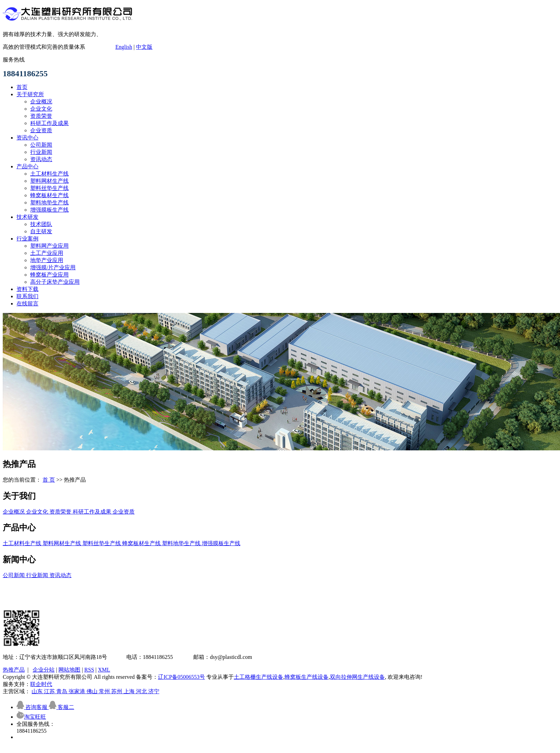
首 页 (49, 480)
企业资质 (41, 130)
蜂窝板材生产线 (49, 195)
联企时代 (41, 684)
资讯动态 (41, 159)
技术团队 (41, 224)
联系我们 (27, 296)
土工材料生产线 (49, 174)
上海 (130, 691)
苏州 (117, 691)
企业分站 (44, 670)
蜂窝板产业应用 (49, 275)
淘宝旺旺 (31, 717)
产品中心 (27, 166)
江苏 (50, 691)
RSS (89, 670)
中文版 (144, 47)
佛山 (93, 691)
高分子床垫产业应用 (55, 282)
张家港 (78, 691)
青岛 (62, 691)
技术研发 (27, 217)
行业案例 (27, 239)
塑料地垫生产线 (49, 203)
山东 (38, 691)
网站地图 (69, 670)
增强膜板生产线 (49, 210)
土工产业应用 (47, 253)
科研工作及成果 (49, 123)
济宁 (154, 691)
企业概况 (41, 102)
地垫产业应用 (47, 260)
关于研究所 (30, 94)
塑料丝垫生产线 (49, 188)
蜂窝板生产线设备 (307, 677)
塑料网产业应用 (49, 246)
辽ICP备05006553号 (181, 677)
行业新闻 (41, 152)
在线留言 (27, 304)
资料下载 (27, 289)
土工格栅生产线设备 (259, 677)
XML (104, 670)
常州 (105, 691)
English (124, 47)
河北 (142, 691)
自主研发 (41, 231)
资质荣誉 (41, 116)
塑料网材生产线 (49, 181)
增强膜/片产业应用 (53, 267)
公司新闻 (41, 145)
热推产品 (14, 670)
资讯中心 (27, 138)
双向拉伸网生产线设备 (357, 677)
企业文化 (41, 109)
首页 (22, 87)
